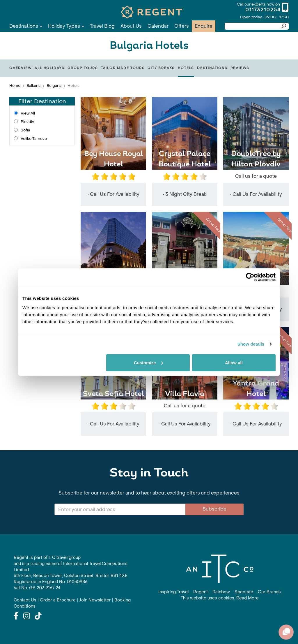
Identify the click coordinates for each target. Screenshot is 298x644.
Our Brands (269, 592)
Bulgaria (54, 86)
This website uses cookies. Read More (220, 598)
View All (28, 113)
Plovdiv (27, 122)
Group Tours (83, 68)
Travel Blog (102, 26)
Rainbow (221, 592)
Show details (251, 344)
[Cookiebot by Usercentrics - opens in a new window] (250, 277)
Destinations (26, 26)
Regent (201, 592)
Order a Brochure (58, 600)
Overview (21, 68)
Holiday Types (66, 26)
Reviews (240, 68)
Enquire (204, 26)
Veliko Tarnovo (34, 139)
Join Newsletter (95, 600)
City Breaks (161, 68)
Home (15, 86)
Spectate (244, 592)
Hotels (186, 68)
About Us (131, 26)
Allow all (234, 362)
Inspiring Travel (173, 592)
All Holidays (50, 68)
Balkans (33, 86)
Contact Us (25, 600)
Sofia (25, 130)
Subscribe (214, 509)
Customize (148, 362)
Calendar (158, 26)
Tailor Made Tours (123, 68)
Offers (182, 26)
